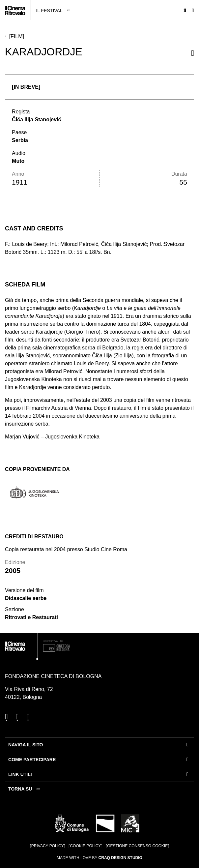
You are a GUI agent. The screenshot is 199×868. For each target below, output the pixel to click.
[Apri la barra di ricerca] (185, 11)
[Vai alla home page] (15, 11)
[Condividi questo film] (193, 53)
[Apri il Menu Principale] (193, 11)
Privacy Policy (48, 846)
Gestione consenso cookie (137, 846)
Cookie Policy (85, 846)
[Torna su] (25, 789)
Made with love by (99, 858)
